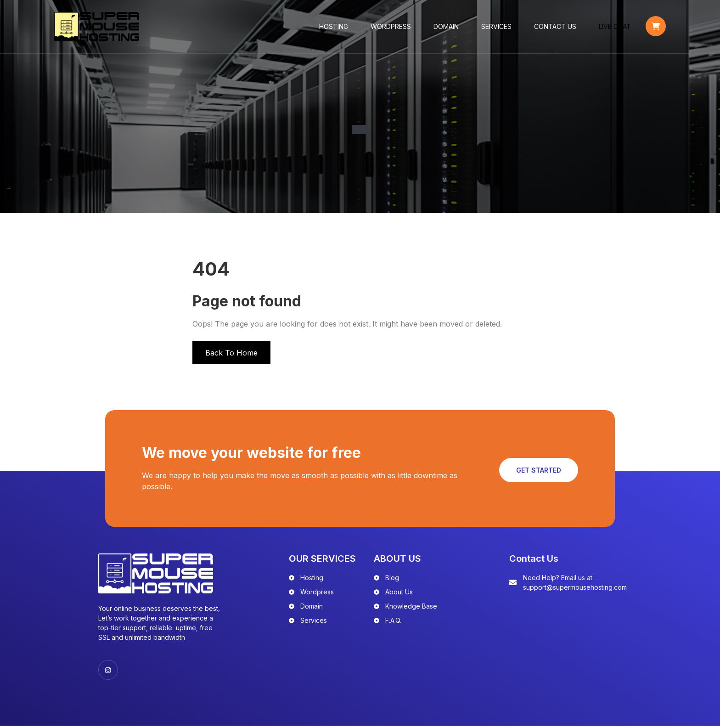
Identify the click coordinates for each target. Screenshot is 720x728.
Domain (440, 27)
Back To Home (231, 354)
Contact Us (549, 27)
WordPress (385, 27)
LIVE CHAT (609, 27)
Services (490, 27)
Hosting (328, 27)
